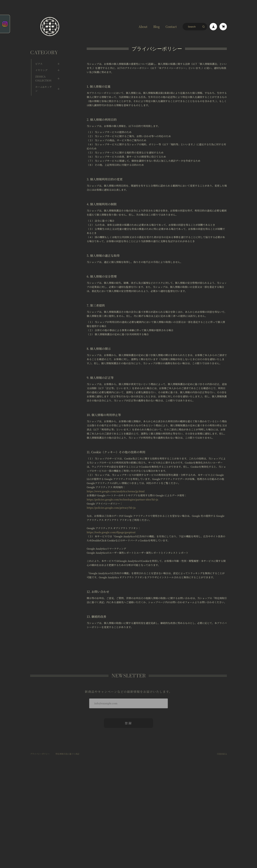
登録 (129, 722)
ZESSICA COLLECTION (43, 74)
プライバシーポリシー (40, 752)
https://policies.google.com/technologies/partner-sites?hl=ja (122, 499)
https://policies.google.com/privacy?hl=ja (111, 508)
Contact (171, 27)
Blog (156, 27)
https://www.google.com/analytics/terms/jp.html (116, 491)
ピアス (39, 59)
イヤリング (41, 66)
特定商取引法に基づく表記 (67, 752)
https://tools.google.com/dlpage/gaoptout (111, 532)
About (143, 27)
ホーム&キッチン (44, 84)
